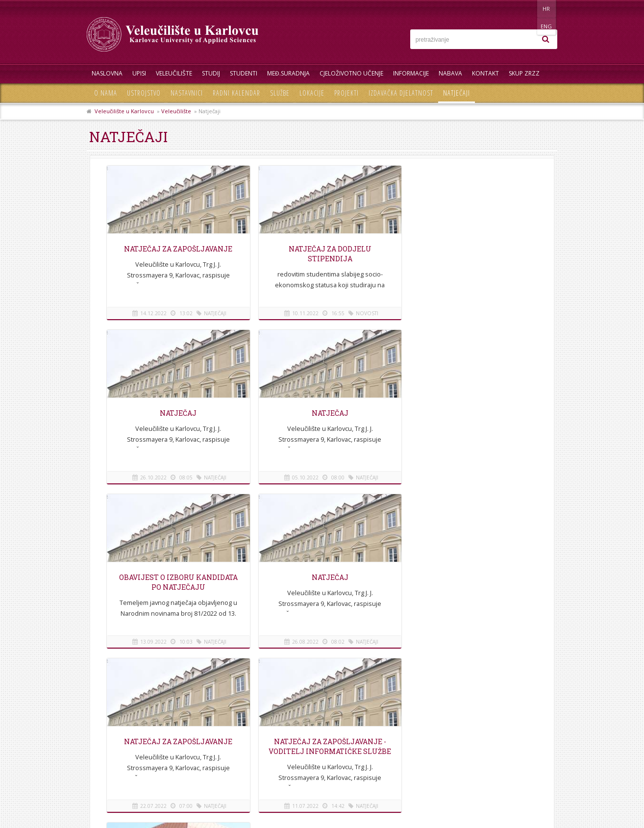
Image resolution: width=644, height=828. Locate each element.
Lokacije (312, 93)
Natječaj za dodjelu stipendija (322, 254)
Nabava (450, 73)
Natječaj (175, 413)
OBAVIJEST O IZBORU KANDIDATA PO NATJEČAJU (322, 418)
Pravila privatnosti (117, 760)
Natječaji (457, 93)
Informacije (411, 73)
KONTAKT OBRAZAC (496, 767)
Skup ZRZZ (524, 73)
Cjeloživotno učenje (351, 73)
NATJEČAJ (468, 249)
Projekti (347, 93)
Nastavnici (187, 93)
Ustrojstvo (144, 93)
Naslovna (107, 73)
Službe (280, 93)
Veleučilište (174, 73)
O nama (106, 93)
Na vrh (322, 681)
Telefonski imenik (116, 727)
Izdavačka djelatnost (401, 93)
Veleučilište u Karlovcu (124, 111)
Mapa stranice (111, 748)
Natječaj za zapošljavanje (175, 249)
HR (527, 9)
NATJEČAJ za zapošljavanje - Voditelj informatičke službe (322, 582)
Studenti (244, 73)
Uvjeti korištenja (114, 770)
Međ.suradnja (288, 73)
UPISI (139, 73)
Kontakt (485, 73)
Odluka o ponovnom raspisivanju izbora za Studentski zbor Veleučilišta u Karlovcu (468, 592)
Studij (211, 73)
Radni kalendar (236, 93)
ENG (547, 9)
